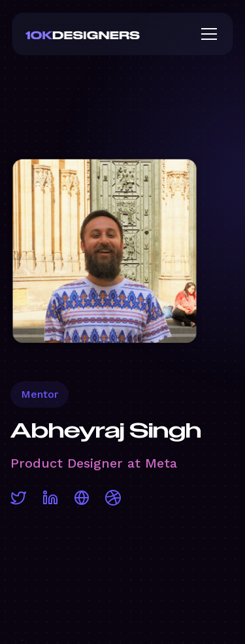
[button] (206, 34)
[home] (104, 34)
